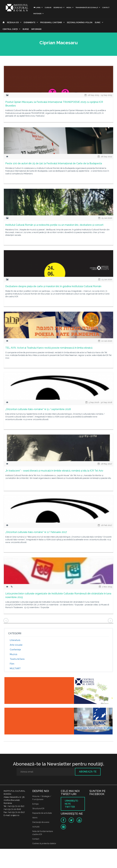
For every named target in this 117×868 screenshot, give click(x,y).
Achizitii (36, 827)
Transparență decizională (87, 8)
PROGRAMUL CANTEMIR (51, 23)
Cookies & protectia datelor (44, 843)
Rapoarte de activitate (42, 813)
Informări (36, 29)
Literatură (15, 640)
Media (69, 8)
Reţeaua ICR (13, 23)
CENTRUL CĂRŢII (10, 29)
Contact (106, 8)
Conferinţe (15, 650)
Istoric (35, 818)
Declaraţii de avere (41, 822)
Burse (26, 29)
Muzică (13, 654)
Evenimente (30, 23)
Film (12, 664)
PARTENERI (37, 14)
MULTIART (15, 668)
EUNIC (98, 23)
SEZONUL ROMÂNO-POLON (80, 23)
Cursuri (48, 8)
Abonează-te (88, 772)
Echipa (35, 804)
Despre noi (58, 8)
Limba (37, 8)
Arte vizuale (16, 645)
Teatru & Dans (17, 659)
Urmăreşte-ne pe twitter (72, 804)
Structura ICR (38, 808)
